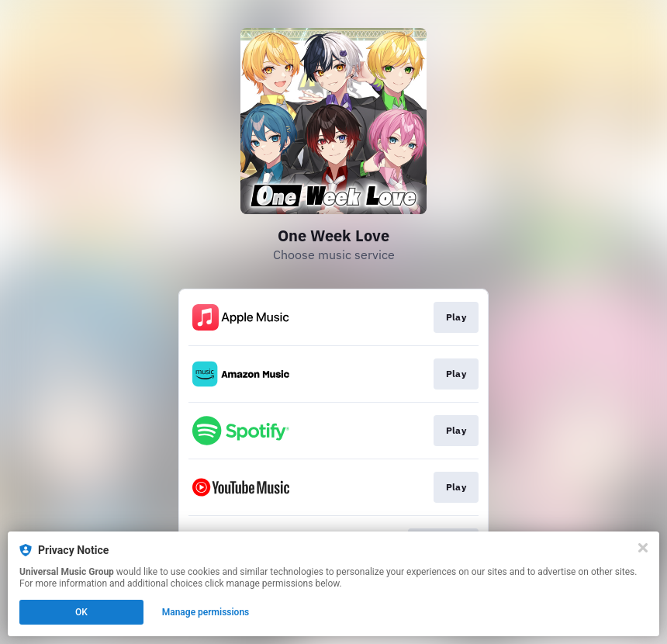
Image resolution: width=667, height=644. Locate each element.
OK (81, 612)
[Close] (643, 548)
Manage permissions (206, 612)
